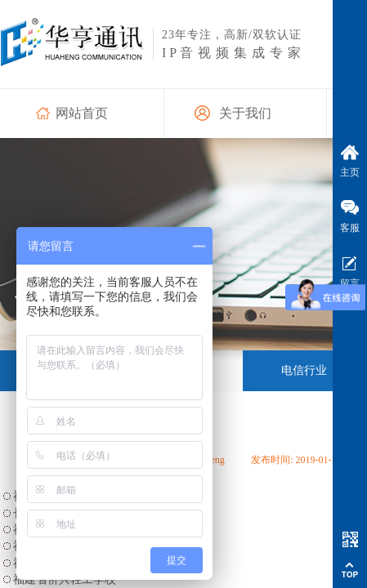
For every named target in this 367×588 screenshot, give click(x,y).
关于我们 (245, 113)
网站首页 (82, 113)
